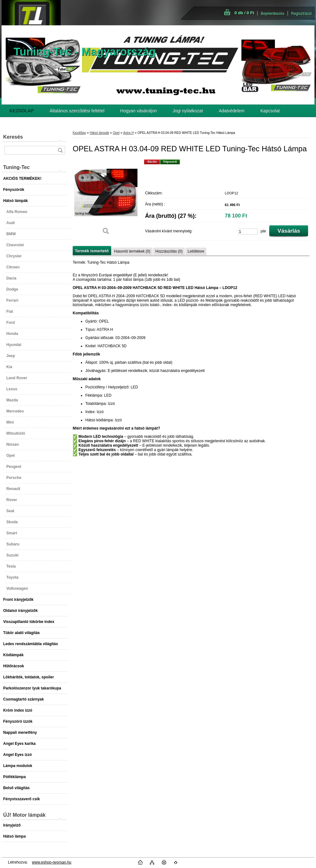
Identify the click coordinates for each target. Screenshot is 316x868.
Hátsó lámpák (99, 133)
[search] (60, 150)
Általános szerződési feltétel (77, 111)
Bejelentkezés (273, 14)
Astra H (128, 133)
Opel (116, 133)
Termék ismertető (92, 251)
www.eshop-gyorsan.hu (52, 862)
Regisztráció (301, 14)
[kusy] (248, 232)
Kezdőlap (79, 133)
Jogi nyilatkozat (188, 111)
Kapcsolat (270, 111)
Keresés (13, 137)
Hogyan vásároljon (139, 111)
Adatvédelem (232, 111)
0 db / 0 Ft (244, 13)
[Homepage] (22, 111)
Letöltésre (196, 251)
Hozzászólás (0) (169, 251)
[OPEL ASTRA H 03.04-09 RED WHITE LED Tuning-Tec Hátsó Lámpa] (106, 199)
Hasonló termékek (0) (132, 251)
